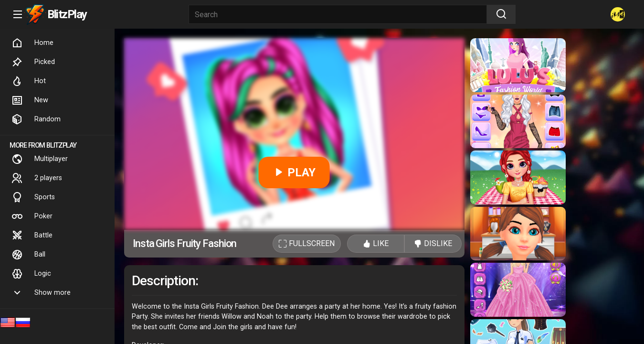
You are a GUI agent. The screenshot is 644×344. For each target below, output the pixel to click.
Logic (31, 274)
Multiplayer (40, 159)
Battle (32, 236)
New (30, 100)
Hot (29, 81)
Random (36, 119)
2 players (37, 178)
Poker (32, 216)
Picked (33, 62)
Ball (28, 255)
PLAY (294, 172)
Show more (41, 293)
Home (32, 43)
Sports (33, 197)
